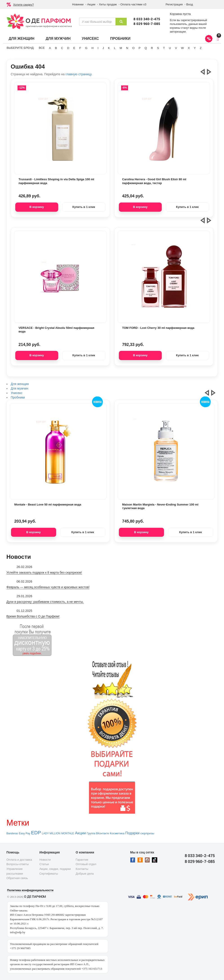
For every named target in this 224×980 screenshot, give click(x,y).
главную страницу (78, 74)
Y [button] (195, 48)
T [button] (164, 48)
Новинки (78, 4)
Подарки (132, 833)
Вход (190, 4)
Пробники (120, 39)
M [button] (121, 48)
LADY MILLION (51, 833)
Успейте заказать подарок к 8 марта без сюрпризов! (44, 572)
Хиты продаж (108, 4)
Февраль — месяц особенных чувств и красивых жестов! (48, 587)
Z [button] (201, 48)
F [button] (80, 48)
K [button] (109, 48)
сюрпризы (147, 833)
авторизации (178, 32)
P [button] (140, 48)
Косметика (117, 833)
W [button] (182, 48)
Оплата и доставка (19, 860)
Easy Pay (25, 833)
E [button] (74, 48)
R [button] (152, 48)
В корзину (37, 207)
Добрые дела (85, 874)
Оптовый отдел (86, 864)
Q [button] (146, 48)
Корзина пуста (180, 14)
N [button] (127, 48)
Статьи (44, 864)
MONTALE (68, 833)
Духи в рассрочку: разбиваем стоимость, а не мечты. (45, 602)
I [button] (98, 48)
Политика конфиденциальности (30, 890)
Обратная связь (17, 878)
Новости (45, 860)
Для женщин (22, 39)
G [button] (86, 48)
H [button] (92, 48)
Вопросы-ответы (18, 864)
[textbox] (97, 22)
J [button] (103, 48)
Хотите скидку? (24, 5)
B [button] (56, 48)
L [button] (115, 48)
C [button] (62, 48)
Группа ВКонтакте (98, 833)
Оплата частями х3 (133, 4)
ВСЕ (42, 48)
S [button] (158, 48)
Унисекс (90, 39)
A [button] (50, 48)
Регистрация (174, 4)
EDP (36, 833)
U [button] (170, 48)
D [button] (68, 48)
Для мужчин (58, 39)
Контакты (82, 869)
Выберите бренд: (21, 48)
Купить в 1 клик (84, 207)
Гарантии (82, 860)
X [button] (189, 48)
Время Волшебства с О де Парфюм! (33, 616)
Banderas (12, 833)
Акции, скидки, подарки (55, 869)
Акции (91, 4)
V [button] (176, 48)
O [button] (133, 48)
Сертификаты (49, 874)
